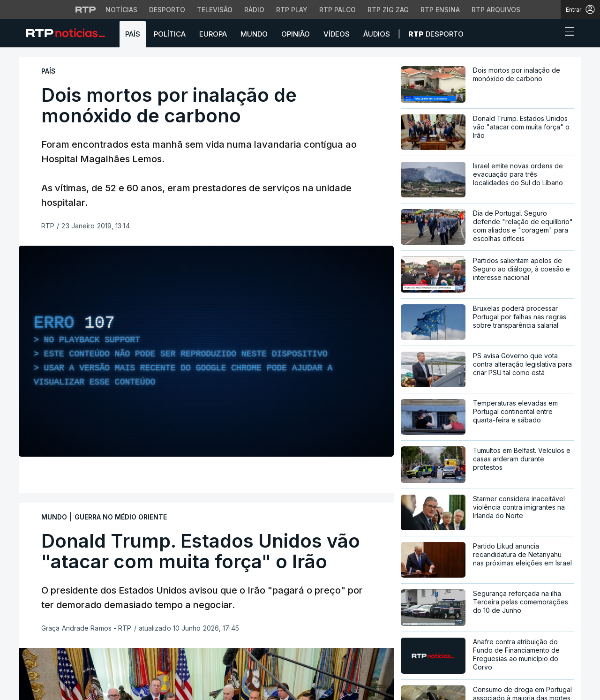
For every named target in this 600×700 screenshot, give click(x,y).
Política (170, 34)
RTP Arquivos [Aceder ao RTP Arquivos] (496, 10)
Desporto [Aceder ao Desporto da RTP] (167, 10)
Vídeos (337, 34)
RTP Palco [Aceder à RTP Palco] (337, 10)
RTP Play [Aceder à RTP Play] (292, 10)
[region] (206, 351)
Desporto (436, 34)
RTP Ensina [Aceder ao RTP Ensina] (440, 10)
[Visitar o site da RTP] (86, 9)
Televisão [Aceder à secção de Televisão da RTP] (215, 10)
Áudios (377, 34)
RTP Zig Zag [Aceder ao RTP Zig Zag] (388, 10)
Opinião (296, 34)
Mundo (254, 34)
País (133, 34)
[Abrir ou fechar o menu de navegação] (567, 33)
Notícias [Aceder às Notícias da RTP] (121, 10)
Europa (213, 34)
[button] (552, 34)
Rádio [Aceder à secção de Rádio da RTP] (254, 10)
